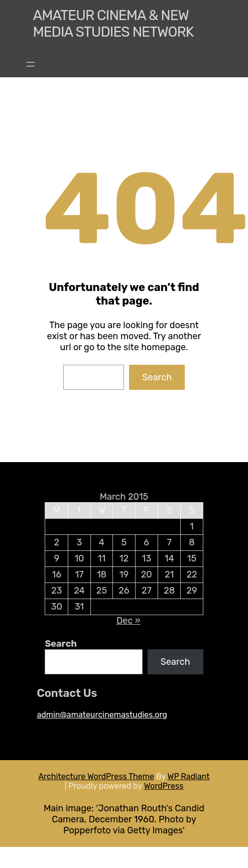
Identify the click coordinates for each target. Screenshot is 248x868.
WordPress (164, 786)
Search (157, 377)
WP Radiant (189, 776)
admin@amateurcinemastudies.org (102, 715)
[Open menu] (31, 64)
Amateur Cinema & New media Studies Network (113, 24)
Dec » (129, 621)
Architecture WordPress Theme (96, 776)
